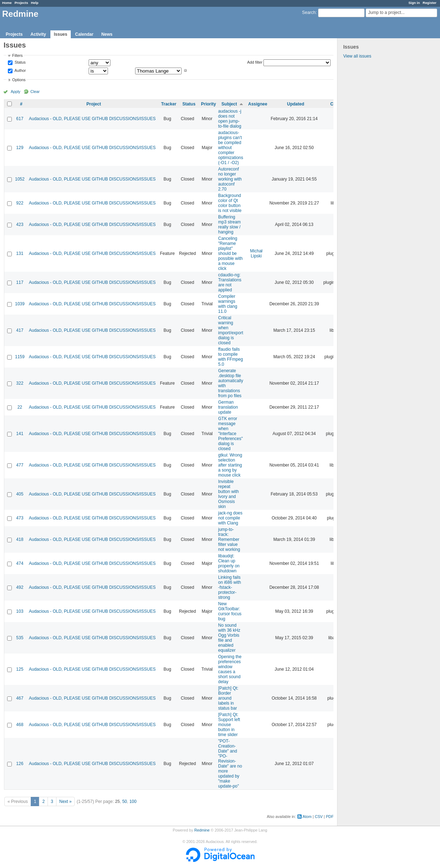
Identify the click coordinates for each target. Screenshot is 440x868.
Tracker (169, 104)
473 (20, 518)
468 (20, 725)
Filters (17, 55)
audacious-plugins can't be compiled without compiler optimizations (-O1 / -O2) (231, 148)
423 (20, 225)
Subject (229, 104)
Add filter (255, 62)
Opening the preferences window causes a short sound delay (230, 669)
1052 (20, 179)
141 (20, 434)
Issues (61, 34)
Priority (208, 104)
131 (20, 253)
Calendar (84, 34)
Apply (16, 92)
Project (94, 104)
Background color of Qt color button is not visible (230, 203)
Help (35, 3)
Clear (35, 92)
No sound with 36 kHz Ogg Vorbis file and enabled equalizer (229, 638)
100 (133, 802)
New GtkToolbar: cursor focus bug (230, 611)
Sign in (414, 3)
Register (430, 3)
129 (20, 148)
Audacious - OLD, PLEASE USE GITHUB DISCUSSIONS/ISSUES (92, 119)
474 (20, 563)
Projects (21, 3)
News (107, 34)
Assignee (258, 104)
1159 (20, 357)
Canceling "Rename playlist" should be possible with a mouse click (230, 253)
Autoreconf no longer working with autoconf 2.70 (230, 179)
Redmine (202, 830)
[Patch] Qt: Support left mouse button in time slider (229, 725)
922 (20, 203)
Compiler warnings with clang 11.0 (228, 304)
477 (20, 465)
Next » (66, 802)
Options (19, 80)
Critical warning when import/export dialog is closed (231, 330)
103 (20, 611)
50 (125, 802)
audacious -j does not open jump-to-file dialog (230, 119)
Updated (296, 104)
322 (20, 383)
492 (20, 587)
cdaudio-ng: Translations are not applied (230, 282)
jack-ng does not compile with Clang (230, 518)
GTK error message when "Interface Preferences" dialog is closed (230, 434)
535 (20, 638)
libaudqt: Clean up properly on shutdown (229, 563)
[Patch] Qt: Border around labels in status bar (228, 698)
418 (20, 539)
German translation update (228, 407)
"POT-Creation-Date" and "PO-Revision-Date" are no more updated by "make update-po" (230, 764)
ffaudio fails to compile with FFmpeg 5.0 (230, 357)
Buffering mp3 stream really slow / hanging (229, 225)
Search (309, 13)
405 (20, 494)
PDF (330, 817)
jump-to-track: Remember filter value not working (229, 539)
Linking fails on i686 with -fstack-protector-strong (229, 587)
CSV (319, 817)
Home (7, 3)
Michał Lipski (256, 253)
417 (20, 330)
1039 (20, 304)
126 (20, 764)
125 (20, 669)
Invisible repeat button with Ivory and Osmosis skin (228, 494)
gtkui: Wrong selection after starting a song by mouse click (230, 465)
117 (20, 282)
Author (20, 70)
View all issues (357, 56)
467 (20, 698)
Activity (38, 34)
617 (20, 119)
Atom (307, 817)
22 (20, 407)
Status (20, 63)
